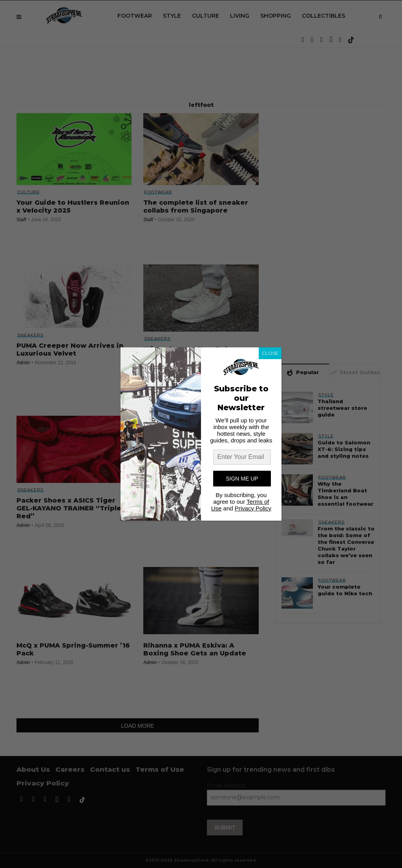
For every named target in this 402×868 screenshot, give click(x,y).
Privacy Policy (253, 508)
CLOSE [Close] (270, 353)
